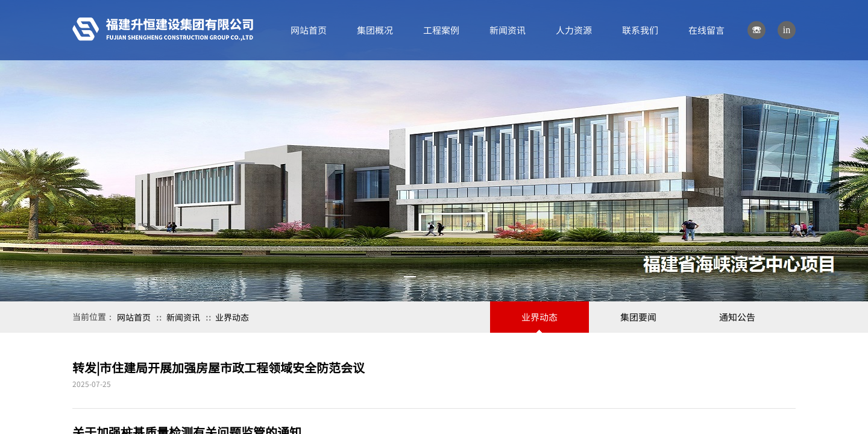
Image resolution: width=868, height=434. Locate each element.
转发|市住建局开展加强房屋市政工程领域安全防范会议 (219, 368)
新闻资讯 (183, 317)
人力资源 (574, 30)
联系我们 (640, 30)
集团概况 (375, 30)
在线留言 (706, 30)
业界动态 (232, 317)
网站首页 (134, 317)
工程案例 (441, 30)
